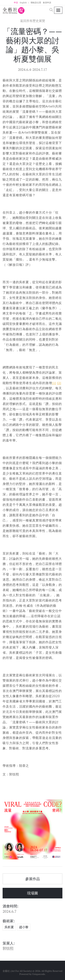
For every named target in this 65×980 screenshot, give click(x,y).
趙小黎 (24, 927)
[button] (51, 10)
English (23, 3)
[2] (59, 383)
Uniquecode (39, 974)
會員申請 (47, 3)
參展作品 (33, 879)
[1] (54, 383)
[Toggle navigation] (58, 10)
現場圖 (32, 893)
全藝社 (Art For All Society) (17, 971)
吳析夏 (9, 927)
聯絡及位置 (36, 3)
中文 (16, 3)
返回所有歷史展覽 (33, 21)
